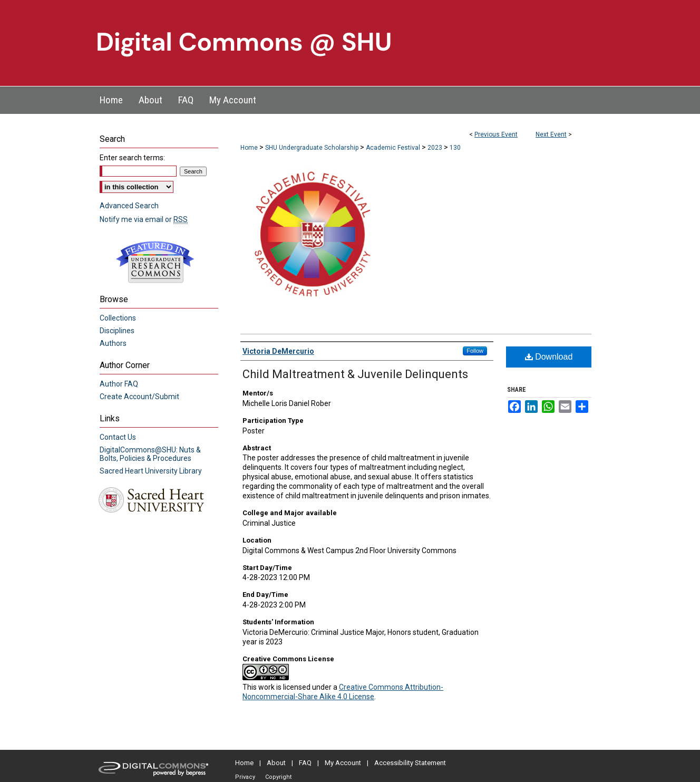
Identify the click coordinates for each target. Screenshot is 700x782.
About (276, 763)
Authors (113, 343)
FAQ (305, 763)
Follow (475, 351)
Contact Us (118, 437)
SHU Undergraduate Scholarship (313, 148)
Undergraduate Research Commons (155, 262)
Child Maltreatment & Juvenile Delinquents (355, 374)
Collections (118, 318)
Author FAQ (119, 384)
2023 (436, 148)
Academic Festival (394, 148)
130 (455, 148)
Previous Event (496, 134)
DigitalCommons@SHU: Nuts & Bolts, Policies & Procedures (150, 454)
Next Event (551, 134)
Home (249, 148)
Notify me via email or (144, 219)
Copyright (278, 777)
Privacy (245, 777)
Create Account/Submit (139, 397)
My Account (343, 763)
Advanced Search (129, 206)
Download (549, 357)
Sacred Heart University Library (151, 471)
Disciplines (117, 331)
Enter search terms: (132, 158)
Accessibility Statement (410, 763)
